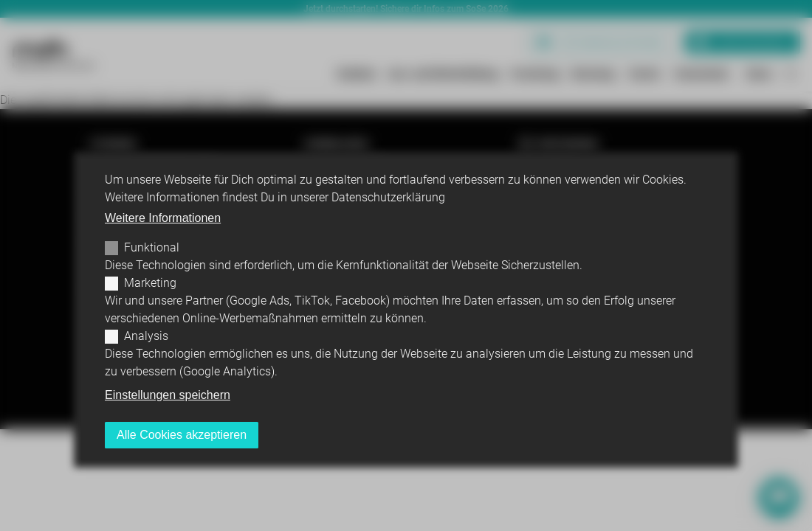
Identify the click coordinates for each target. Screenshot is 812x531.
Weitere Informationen (163, 218)
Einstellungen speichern (168, 395)
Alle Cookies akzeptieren (182, 435)
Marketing (150, 283)
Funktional (152, 247)
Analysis (146, 336)
